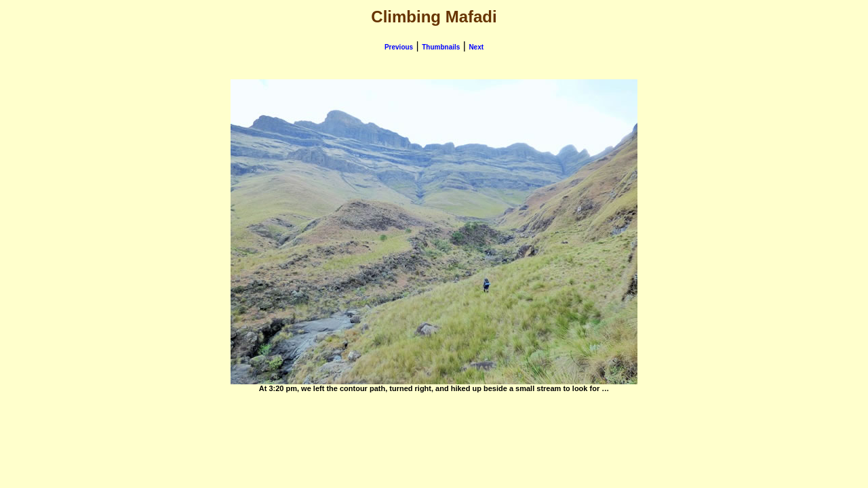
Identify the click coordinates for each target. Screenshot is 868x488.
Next (476, 47)
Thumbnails (441, 47)
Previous (399, 47)
